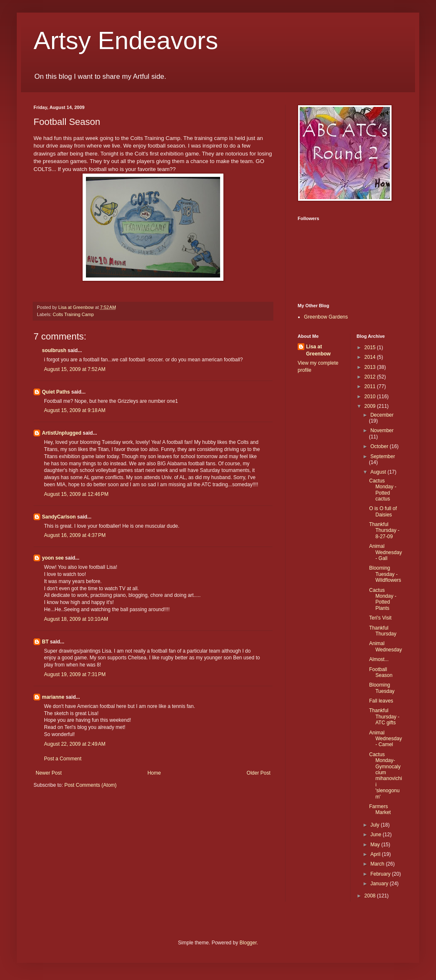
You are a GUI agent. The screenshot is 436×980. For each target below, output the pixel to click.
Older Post (258, 773)
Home (154, 773)
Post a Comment (63, 759)
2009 (371, 406)
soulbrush (54, 350)
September (383, 456)
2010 (371, 397)
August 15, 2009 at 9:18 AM (75, 410)
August (379, 472)
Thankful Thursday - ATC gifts (384, 717)
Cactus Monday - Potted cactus (383, 490)
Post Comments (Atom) (90, 785)
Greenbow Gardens (326, 317)
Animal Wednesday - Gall (385, 552)
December (382, 415)
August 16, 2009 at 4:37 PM (75, 535)
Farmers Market (380, 809)
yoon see (53, 558)
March (378, 864)
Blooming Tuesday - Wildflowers (385, 574)
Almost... (379, 659)
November (382, 430)
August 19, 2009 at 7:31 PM (75, 674)
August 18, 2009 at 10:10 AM (76, 619)
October (380, 446)
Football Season (381, 672)
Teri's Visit (380, 618)
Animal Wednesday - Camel (385, 739)
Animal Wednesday (385, 646)
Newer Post (49, 773)
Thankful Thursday (383, 631)
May (376, 845)
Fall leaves (381, 701)
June (376, 835)
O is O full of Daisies (383, 511)
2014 (371, 357)
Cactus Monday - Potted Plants (383, 599)
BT (45, 642)
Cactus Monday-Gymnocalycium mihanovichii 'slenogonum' (385, 776)
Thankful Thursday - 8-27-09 (384, 530)
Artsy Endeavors (126, 40)
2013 (371, 367)
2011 (371, 386)
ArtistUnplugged (62, 433)
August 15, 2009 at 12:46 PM (76, 494)
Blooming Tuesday (382, 688)
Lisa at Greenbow (318, 350)
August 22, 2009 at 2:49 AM (75, 744)
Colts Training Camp (73, 314)
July (375, 825)
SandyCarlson (59, 517)
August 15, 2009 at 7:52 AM (75, 369)
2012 (371, 377)
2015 (371, 347)
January (380, 884)
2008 (371, 896)
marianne (53, 697)
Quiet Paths (56, 392)
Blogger (248, 943)
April (376, 854)
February (381, 874)
